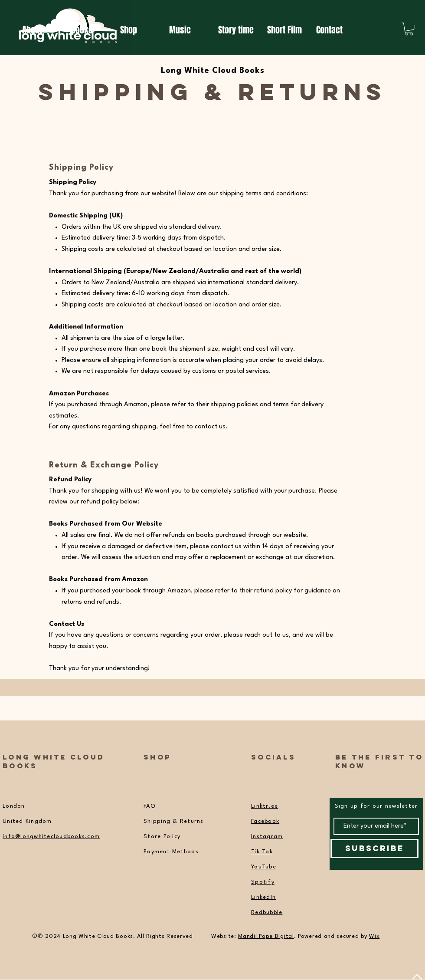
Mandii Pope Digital (266, 936)
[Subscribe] (374, 848)
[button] (409, 29)
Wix (374, 936)
